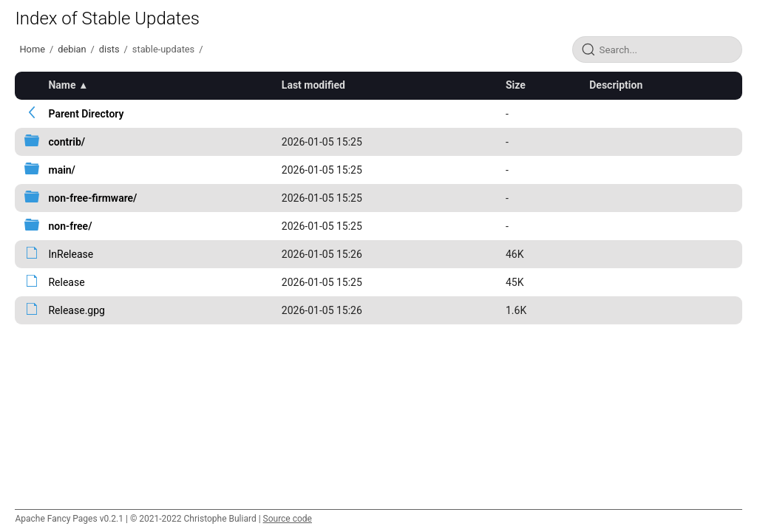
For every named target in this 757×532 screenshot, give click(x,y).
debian (72, 49)
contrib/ (67, 142)
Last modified (313, 85)
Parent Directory (86, 114)
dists (109, 49)
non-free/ (70, 226)
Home (32, 49)
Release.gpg (76, 310)
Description (616, 85)
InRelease (71, 254)
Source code (288, 519)
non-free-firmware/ (92, 198)
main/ (61, 170)
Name (62, 85)
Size (516, 85)
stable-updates (163, 49)
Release (66, 282)
